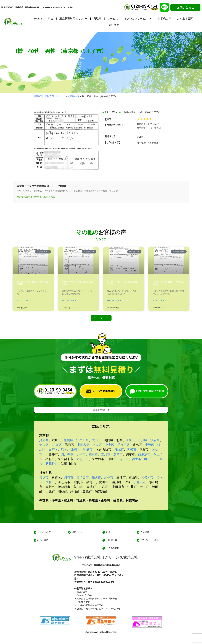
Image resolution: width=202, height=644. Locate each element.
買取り (97, 19)
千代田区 (123, 445)
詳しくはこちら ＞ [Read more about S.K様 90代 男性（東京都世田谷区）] (24, 301)
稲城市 (119, 450)
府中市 (124, 459)
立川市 (106, 454)
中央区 (110, 445)
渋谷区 (155, 440)
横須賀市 (82, 478)
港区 (64, 450)
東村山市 (82, 459)
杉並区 (57, 445)
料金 (51, 19)
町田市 (149, 459)
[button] (101, 318)
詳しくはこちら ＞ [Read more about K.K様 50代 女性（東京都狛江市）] (114, 301)
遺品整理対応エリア (73, 19)
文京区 (53, 450)
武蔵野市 (52, 464)
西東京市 (144, 454)
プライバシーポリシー (152, 540)
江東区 (130, 440)
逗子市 (109, 478)
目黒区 (75, 450)
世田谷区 (83, 445)
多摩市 (118, 454)
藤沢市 (141, 482)
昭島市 (88, 450)
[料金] (104, 532)
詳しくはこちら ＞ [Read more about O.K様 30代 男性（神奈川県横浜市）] (160, 301)
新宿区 (44, 445)
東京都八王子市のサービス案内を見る (37, 197)
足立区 (44, 440)
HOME (38, 19)
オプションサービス (138, 19)
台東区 (97, 445)
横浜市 (44, 478)
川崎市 (69, 478)
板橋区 (69, 440)
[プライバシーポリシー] (138, 540)
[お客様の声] (104, 540)
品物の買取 (43, 540)
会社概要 (114, 25)
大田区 (96, 440)
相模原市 (147, 478)
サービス (113, 19)
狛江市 (93, 454)
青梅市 (132, 450)
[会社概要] (138, 532)
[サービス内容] (35, 532)
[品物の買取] (35, 540)
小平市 (81, 454)
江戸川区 (82, 440)
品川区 (143, 440)
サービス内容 (44, 532)
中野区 (150, 445)
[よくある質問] (104, 548)
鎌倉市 (96, 478)
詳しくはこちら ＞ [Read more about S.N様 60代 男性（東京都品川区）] (69, 301)
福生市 (136, 459)
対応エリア (77, 532)
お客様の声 (164, 19)
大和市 (50, 482)
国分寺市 (67, 454)
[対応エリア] (69, 532)
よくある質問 (185, 19)
